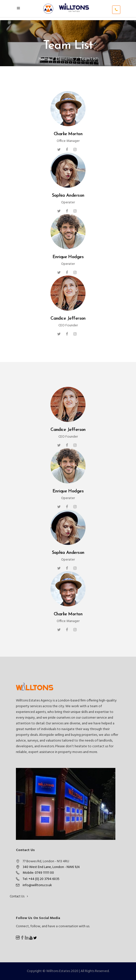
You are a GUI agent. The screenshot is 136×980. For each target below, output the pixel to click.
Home (44, 59)
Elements (65, 59)
